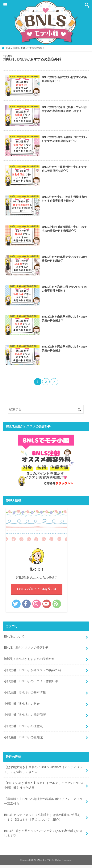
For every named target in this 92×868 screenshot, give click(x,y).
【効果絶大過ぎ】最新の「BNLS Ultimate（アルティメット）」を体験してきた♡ (43, 772)
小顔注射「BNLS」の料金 (22, 707)
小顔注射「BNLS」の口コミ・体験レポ (31, 684)
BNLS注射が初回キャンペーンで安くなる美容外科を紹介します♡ (43, 836)
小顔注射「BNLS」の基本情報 (25, 695)
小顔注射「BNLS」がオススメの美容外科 (33, 673)
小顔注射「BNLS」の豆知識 (23, 740)
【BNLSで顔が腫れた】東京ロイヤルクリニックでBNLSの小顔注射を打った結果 (44, 788)
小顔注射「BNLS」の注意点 (23, 729)
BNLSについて (14, 639)
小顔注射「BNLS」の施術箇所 (25, 718)
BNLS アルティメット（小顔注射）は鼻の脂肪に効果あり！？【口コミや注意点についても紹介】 (42, 820)
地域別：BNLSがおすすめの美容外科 (29, 662)
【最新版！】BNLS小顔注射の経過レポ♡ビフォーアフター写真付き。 (43, 804)
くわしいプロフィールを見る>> (36, 592)
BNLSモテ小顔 (44, 863)
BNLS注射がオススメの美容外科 (26, 651)
